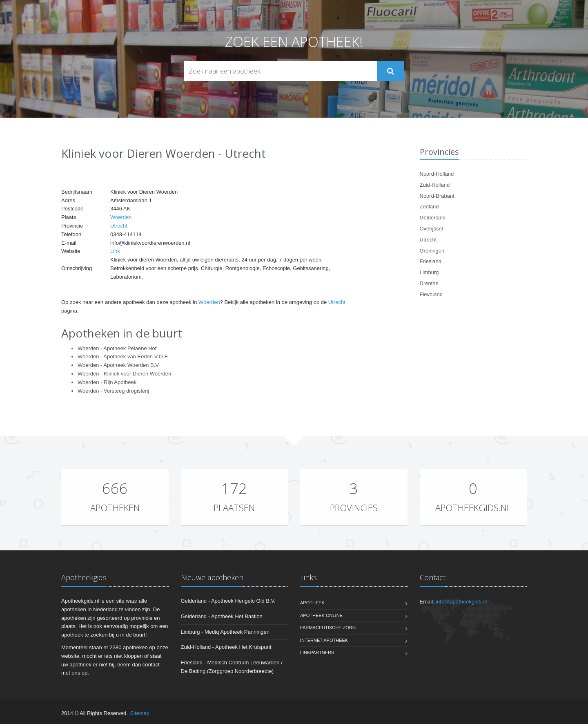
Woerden (121, 217)
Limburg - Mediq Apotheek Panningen (225, 632)
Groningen (432, 251)
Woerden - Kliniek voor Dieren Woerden (124, 374)
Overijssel (431, 229)
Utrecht (119, 226)
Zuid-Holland (435, 185)
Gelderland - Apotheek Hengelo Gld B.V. (228, 601)
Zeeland (429, 207)
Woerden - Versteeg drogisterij (113, 391)
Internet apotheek (324, 640)
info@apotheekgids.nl (461, 602)
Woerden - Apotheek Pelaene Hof (117, 348)
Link (115, 251)
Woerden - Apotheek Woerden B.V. (119, 365)
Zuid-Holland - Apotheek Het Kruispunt (226, 647)
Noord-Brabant (437, 196)
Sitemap (140, 713)
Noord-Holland (437, 174)
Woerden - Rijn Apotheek (107, 382)
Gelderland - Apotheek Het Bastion (222, 616)
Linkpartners (317, 652)
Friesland (431, 261)
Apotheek (312, 603)
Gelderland (433, 218)
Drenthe (429, 283)
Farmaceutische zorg (328, 628)
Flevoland (431, 294)
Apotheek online (321, 615)
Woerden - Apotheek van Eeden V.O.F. (123, 356)
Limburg (429, 272)
